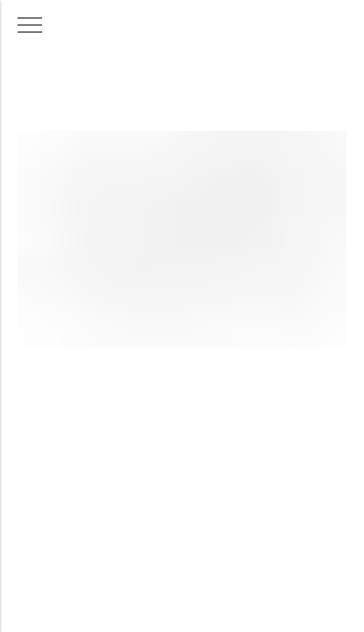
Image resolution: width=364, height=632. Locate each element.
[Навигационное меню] (30, 26)
